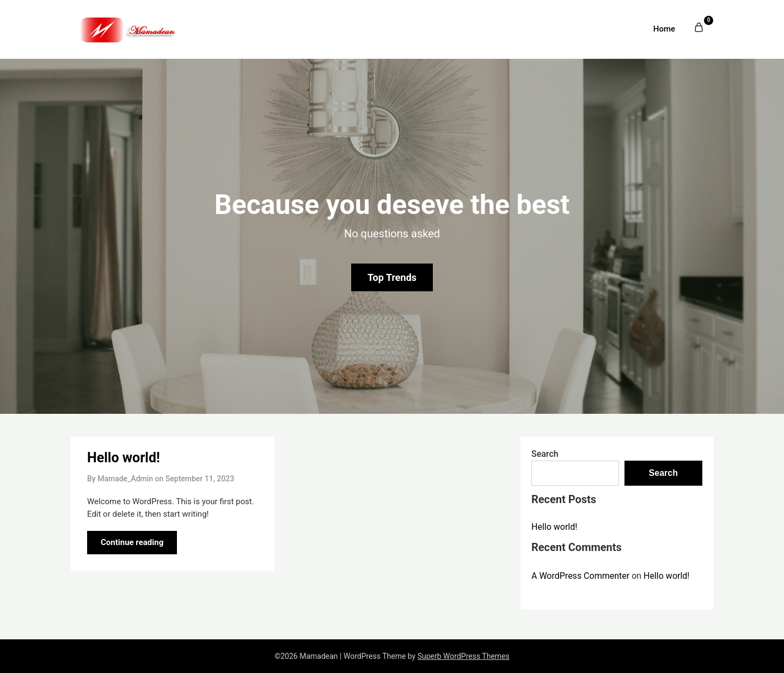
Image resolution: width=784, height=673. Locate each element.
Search (545, 454)
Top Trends (392, 277)
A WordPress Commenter (580, 576)
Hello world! (124, 458)
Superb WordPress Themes (464, 656)
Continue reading (132, 542)
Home (664, 29)
